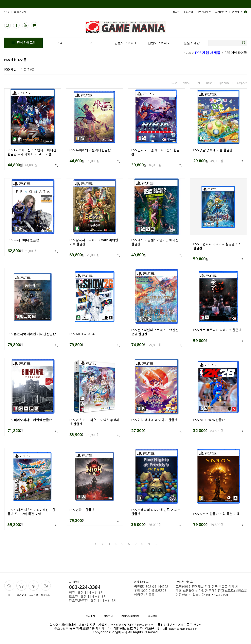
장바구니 (239, 12)
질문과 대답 (192, 43)
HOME (187, 53)
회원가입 (188, 12)
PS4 (59, 43)
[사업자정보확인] (146, 625)
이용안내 (108, 616)
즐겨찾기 (20, 12)
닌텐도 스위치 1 (125, 43)
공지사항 (34, 589)
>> (156, 544)
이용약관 (153, 616)
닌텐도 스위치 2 (159, 43)
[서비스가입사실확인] (217, 595)
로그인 (176, 12)
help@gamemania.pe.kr (183, 629)
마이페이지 (204, 12)
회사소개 (90, 616)
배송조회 (46, 589)
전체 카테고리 (23, 43)
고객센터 (221, 12)
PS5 (92, 43)
